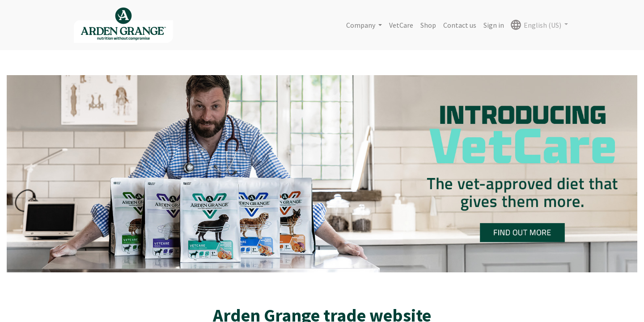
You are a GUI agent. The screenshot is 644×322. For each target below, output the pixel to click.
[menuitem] (401, 25)
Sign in (494, 25)
